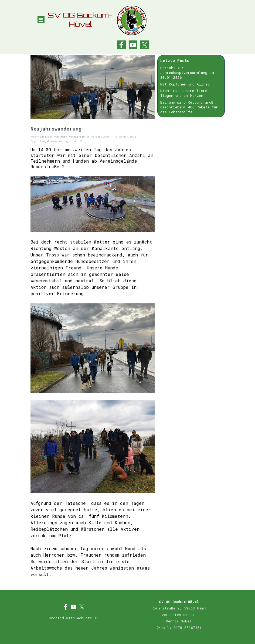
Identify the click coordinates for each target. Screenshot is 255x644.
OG (81, 141)
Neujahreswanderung (54, 141)
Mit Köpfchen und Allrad (185, 84)
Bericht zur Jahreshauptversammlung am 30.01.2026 (187, 73)
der (74, 141)
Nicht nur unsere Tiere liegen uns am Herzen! (184, 93)
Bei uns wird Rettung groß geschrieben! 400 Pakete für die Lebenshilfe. (189, 107)
